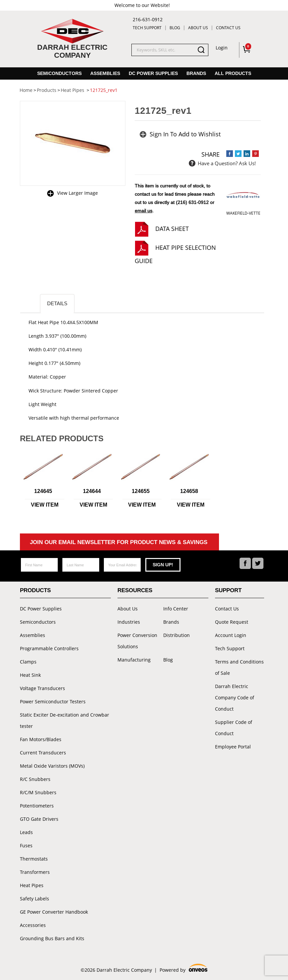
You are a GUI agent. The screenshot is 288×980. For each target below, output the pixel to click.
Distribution (177, 635)
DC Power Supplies (153, 73)
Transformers (35, 872)
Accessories (33, 925)
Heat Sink (30, 675)
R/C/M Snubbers (38, 792)
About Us (198, 28)
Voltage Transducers (42, 688)
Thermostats (34, 859)
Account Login (231, 635)
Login (222, 48)
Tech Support (147, 28)
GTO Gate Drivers (39, 819)
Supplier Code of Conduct (234, 728)
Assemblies (105, 73)
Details (57, 303)
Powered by (183, 969)
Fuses (26, 845)
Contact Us (228, 28)
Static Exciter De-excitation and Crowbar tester (65, 720)
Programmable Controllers (49, 648)
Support (228, 590)
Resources (135, 590)
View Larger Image (77, 193)
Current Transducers (43, 753)
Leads (26, 832)
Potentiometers (37, 806)
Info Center (176, 609)
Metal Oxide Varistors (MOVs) (52, 766)
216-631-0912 (148, 19)
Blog (175, 28)
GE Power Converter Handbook (54, 912)
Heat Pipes (32, 885)
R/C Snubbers (35, 779)
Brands (196, 73)
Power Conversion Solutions (137, 641)
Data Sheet (172, 229)
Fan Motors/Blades (41, 739)
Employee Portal (233, 747)
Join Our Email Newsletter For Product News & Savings (119, 542)
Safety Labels (35, 899)
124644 (92, 491)
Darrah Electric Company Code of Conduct (235, 698)
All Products (233, 73)
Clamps (28, 662)
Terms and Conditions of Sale (239, 667)
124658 (189, 491)
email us (144, 211)
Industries (129, 622)
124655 (141, 491)
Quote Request (232, 622)
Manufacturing (134, 660)
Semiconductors (59, 73)
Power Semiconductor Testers (53, 701)
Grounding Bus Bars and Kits (52, 938)
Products (35, 590)
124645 (43, 491)
